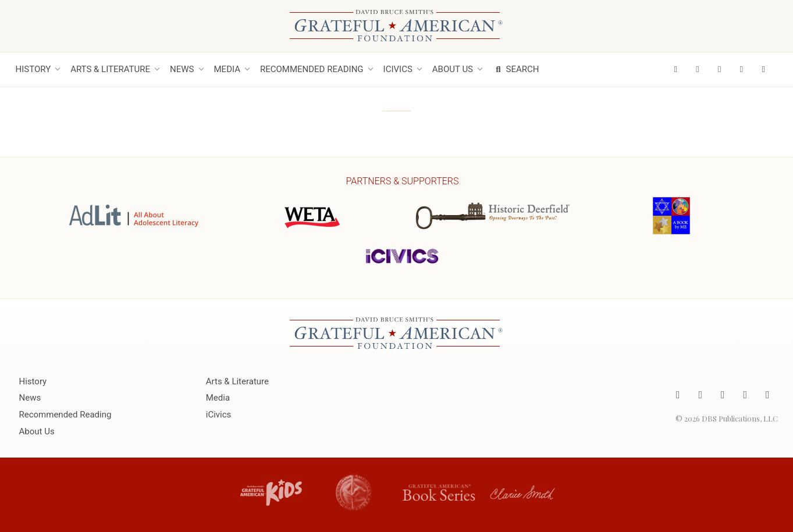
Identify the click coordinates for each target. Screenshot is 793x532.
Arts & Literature (110, 69)
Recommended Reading (312, 69)
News (182, 69)
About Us (453, 69)
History (33, 69)
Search (516, 69)
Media (227, 69)
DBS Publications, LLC (740, 418)
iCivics (398, 69)
